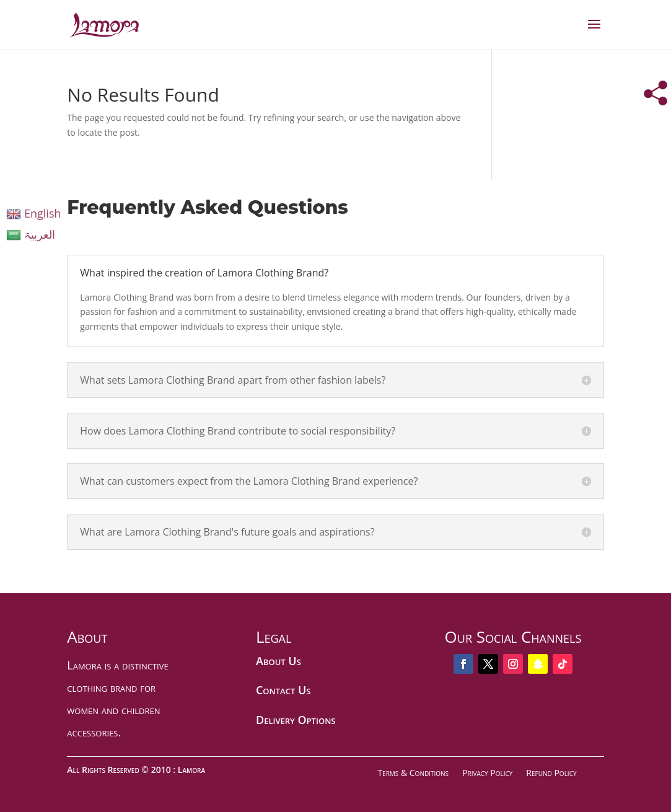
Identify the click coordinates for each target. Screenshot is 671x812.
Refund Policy (551, 773)
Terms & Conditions (413, 773)
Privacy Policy (487, 773)
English (34, 213)
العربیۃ (31, 234)
